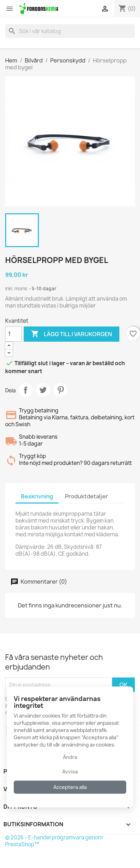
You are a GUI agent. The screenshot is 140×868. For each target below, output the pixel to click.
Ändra (70, 757)
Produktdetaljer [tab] (87, 496)
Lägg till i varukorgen (72, 334)
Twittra (43, 390)
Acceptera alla (70, 787)
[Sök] (70, 31)
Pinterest (61, 390)
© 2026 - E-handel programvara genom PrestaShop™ (54, 841)
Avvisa (70, 772)
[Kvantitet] (13, 334)
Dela (25, 390)
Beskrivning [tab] (37, 496)
